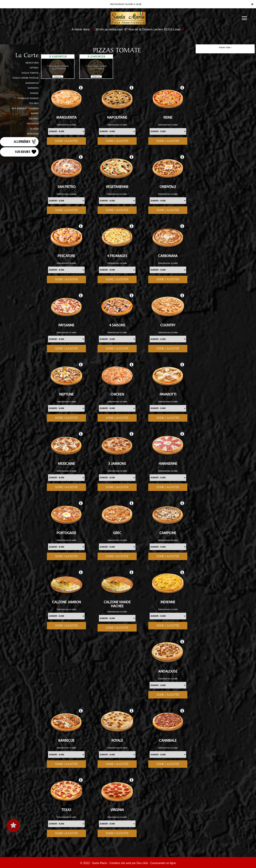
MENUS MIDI (32, 63)
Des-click (142, 863)
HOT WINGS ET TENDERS (25, 108)
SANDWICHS (32, 83)
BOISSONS (33, 134)
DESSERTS (33, 124)
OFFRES (34, 68)
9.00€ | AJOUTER (117, 141)
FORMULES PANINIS (28, 98)
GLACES (34, 129)
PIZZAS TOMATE (30, 73)
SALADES (34, 119)
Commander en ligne (163, 863)
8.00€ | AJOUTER (66, 141)
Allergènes (25, 142)
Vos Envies (26, 152)
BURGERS (33, 88)
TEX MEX (34, 103)
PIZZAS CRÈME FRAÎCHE (26, 78)
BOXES (35, 113)
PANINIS (34, 93)
